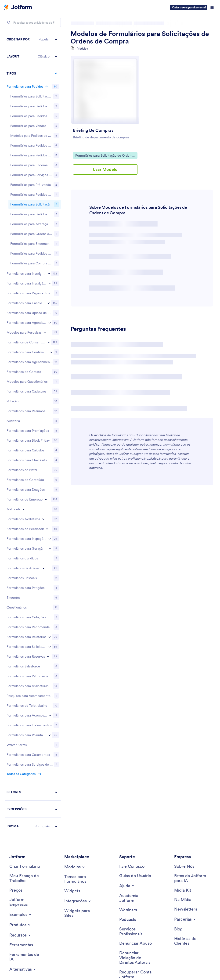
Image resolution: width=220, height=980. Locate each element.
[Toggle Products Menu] (20, 748)
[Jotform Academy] (136, 721)
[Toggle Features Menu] (20, 758)
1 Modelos (81, 49)
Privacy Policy (60, 961)
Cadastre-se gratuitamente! (189, 7)
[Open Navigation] (212, 7)
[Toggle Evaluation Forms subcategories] (43, 342)
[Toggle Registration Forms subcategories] (49, 96)
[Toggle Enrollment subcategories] (24, 332)
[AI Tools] (26, 780)
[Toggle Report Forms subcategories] (50, 460)
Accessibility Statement (117, 961)
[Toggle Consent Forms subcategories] (49, 165)
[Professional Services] (136, 754)
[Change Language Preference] (189, 938)
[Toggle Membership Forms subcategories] (43, 391)
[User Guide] (135, 699)
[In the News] (183, 722)
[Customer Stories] (191, 764)
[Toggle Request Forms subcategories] (50, 469)
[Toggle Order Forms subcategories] (47, 86)
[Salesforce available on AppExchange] (31, 864)
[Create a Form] (25, 689)
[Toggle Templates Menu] (75, 690)
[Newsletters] (186, 732)
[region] (33, 344)
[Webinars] (128, 733)
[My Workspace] (26, 701)
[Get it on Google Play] (31, 832)
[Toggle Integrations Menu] (78, 724)
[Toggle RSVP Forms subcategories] (51, 175)
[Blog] (178, 752)
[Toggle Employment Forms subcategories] (46, 322)
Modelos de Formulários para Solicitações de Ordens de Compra (140, 37)
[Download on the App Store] (31, 848)
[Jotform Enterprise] (26, 725)
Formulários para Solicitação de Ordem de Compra (104, 156)
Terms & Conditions (27, 961)
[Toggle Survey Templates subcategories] (45, 155)
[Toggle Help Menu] (127, 709)
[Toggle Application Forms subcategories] (49, 126)
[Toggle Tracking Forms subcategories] (50, 538)
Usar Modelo (105, 169)
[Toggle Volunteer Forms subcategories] (50, 558)
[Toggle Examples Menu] (21, 737)
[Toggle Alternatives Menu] (23, 792)
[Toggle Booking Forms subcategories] (50, 145)
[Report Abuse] (135, 766)
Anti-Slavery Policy (158, 961)
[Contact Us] (132, 689)
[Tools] (21, 768)
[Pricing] (16, 713)
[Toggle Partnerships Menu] (185, 742)
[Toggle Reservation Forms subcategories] (48, 479)
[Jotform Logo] (18, 7)
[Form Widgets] (72, 714)
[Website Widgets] (81, 736)
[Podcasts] (128, 742)
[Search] (9, 22)
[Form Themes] (81, 702)
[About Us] (184, 689)
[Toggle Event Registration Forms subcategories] (50, 106)
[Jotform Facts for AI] (191, 701)
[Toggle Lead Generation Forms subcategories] (50, 371)
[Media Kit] (183, 713)
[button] (33, 39)
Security (84, 961)
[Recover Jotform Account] (136, 797)
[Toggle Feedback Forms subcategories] (47, 352)
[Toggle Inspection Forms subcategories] (50, 361)
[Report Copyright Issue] (136, 781)
